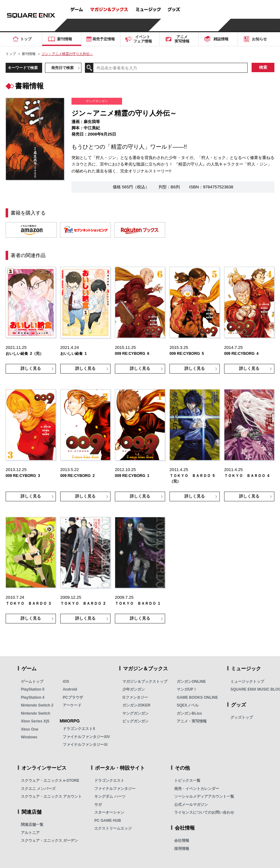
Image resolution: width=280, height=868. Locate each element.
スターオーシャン (109, 812)
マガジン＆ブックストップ (145, 682)
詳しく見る (31, 369)
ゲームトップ (32, 682)
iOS (66, 682)
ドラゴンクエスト (109, 781)
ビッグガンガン (135, 721)
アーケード (72, 705)
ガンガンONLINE (191, 682)
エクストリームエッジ (113, 828)
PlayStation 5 (33, 689)
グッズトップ (242, 717)
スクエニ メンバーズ (38, 789)
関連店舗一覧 (32, 825)
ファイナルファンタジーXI (85, 745)
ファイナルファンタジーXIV (86, 737)
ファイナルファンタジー (115, 789)
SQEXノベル (187, 705)
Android (70, 689)
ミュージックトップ (247, 682)
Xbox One (30, 729)
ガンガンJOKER (136, 705)
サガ (98, 805)
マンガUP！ (187, 689)
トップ (11, 54)
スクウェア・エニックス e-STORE (50, 781)
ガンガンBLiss (189, 713)
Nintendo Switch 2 (37, 705)
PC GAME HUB (108, 821)
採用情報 (182, 849)
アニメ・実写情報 (192, 721)
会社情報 (182, 841)
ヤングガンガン (135, 713)
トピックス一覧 (187, 781)
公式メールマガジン (191, 805)
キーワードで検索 (23, 68)
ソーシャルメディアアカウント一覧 (204, 796)
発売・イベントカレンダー (197, 789)
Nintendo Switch (36, 713)
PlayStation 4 (33, 697)
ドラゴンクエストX (79, 729)
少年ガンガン (134, 689)
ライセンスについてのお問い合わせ (204, 812)
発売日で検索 (62, 68)
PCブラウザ (73, 697)
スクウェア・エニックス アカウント (51, 796)
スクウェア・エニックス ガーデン (49, 841)
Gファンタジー (135, 697)
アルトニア (30, 833)
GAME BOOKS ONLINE (197, 697)
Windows (29, 737)
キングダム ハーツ (110, 796)
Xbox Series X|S (35, 721)
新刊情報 (29, 54)
